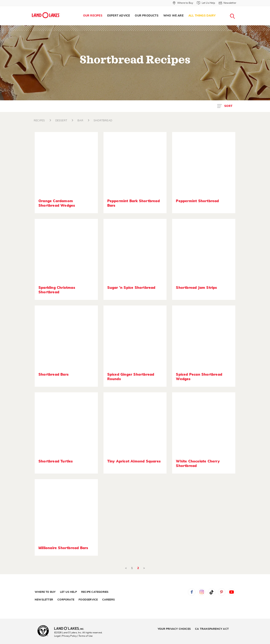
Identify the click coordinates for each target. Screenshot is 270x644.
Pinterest (222, 592)
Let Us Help (68, 592)
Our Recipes (93, 16)
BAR (80, 121)
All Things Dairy (202, 16)
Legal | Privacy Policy (65, 636)
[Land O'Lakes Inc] (71, 629)
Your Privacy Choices (174, 629)
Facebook (192, 592)
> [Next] (144, 568)
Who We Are (173, 16)
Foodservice (88, 600)
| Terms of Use (85, 636)
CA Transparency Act (212, 629)
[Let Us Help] (206, 3)
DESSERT (61, 121)
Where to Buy (45, 592)
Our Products (147, 16)
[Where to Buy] (183, 3)
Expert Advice (119, 16)
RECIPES (39, 121)
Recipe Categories (95, 592)
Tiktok (212, 592)
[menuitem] (93, 16)
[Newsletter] (228, 3)
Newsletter (44, 600)
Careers (108, 600)
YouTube (232, 592)
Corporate (66, 600)
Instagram (202, 592)
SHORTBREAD (103, 121)
